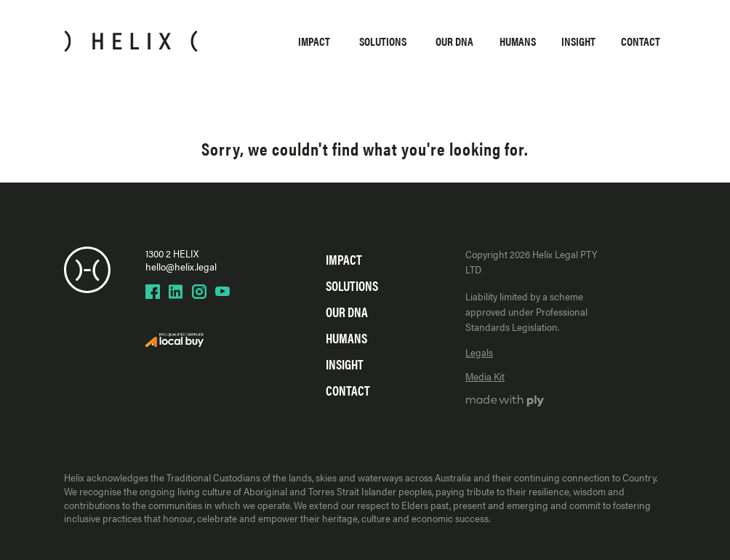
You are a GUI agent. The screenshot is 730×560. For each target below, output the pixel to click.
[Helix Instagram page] (199, 292)
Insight (578, 41)
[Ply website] (505, 402)
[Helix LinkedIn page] (176, 292)
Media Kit (485, 376)
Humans (518, 41)
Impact (314, 41)
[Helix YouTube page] (222, 292)
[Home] (131, 41)
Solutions (383, 41)
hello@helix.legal (181, 266)
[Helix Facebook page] (153, 292)
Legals (479, 352)
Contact (641, 41)
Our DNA (454, 41)
